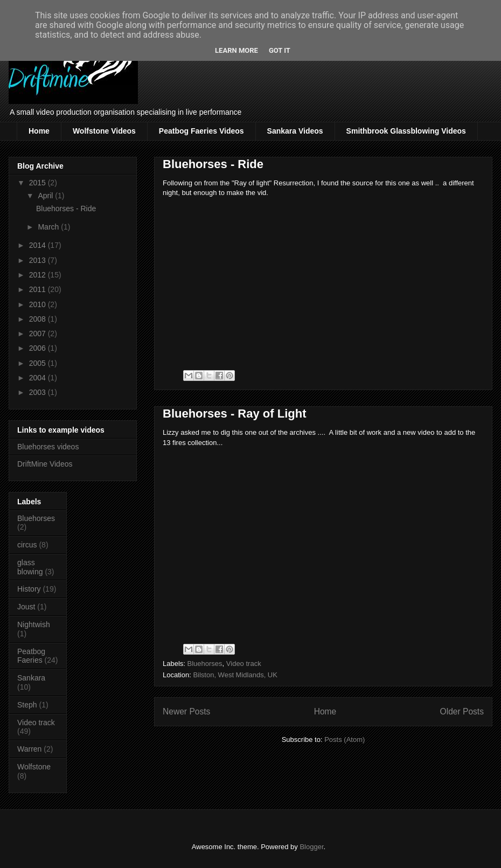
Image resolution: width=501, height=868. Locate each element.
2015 (39, 183)
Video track (244, 664)
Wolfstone (34, 767)
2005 (39, 363)
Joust (26, 607)
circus (27, 545)
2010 (39, 304)
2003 (39, 392)
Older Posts (462, 711)
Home (39, 131)
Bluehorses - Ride (213, 164)
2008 (39, 319)
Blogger (311, 847)
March (49, 227)
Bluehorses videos (48, 447)
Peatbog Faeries (31, 656)
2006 (39, 348)
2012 (39, 275)
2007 (39, 334)
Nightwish (34, 624)
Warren (29, 749)
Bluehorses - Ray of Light (234, 414)
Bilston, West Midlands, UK (235, 675)
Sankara (31, 678)
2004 (39, 378)
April (46, 196)
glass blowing (30, 567)
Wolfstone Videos (104, 131)
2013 (39, 260)
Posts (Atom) (345, 739)
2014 (39, 245)
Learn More (236, 50)
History (29, 589)
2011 (39, 289)
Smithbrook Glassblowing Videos (406, 131)
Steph (27, 705)
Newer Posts (186, 711)
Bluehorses (205, 664)
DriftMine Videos (45, 464)
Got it (280, 50)
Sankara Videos (295, 131)
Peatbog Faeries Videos (201, 131)
